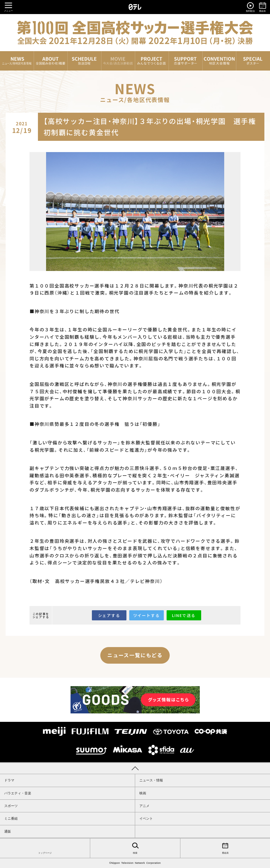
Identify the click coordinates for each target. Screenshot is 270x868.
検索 (135, 848)
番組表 (225, 848)
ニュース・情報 (151, 780)
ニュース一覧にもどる (135, 655)
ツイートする (147, 615)
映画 (143, 793)
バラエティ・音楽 (18, 793)
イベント (146, 819)
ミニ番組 (11, 819)
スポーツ (11, 806)
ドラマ (9, 780)
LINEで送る (184, 615)
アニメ (144, 806)
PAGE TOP (135, 768)
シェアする (109, 615)
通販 (8, 831)
